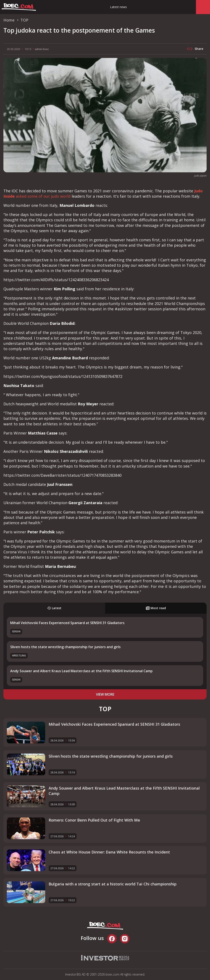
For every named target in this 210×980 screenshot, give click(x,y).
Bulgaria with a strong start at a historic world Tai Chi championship (113, 884)
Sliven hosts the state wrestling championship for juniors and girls (65, 647)
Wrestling (19, 655)
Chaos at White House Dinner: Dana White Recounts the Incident (109, 852)
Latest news (118, 7)
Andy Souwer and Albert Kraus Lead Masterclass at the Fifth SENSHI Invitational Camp (81, 671)
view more (105, 694)
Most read (156, 608)
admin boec (42, 49)
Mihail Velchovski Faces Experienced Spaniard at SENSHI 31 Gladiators (67, 623)
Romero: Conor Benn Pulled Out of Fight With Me (94, 820)
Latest (54, 608)
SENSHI (16, 631)
